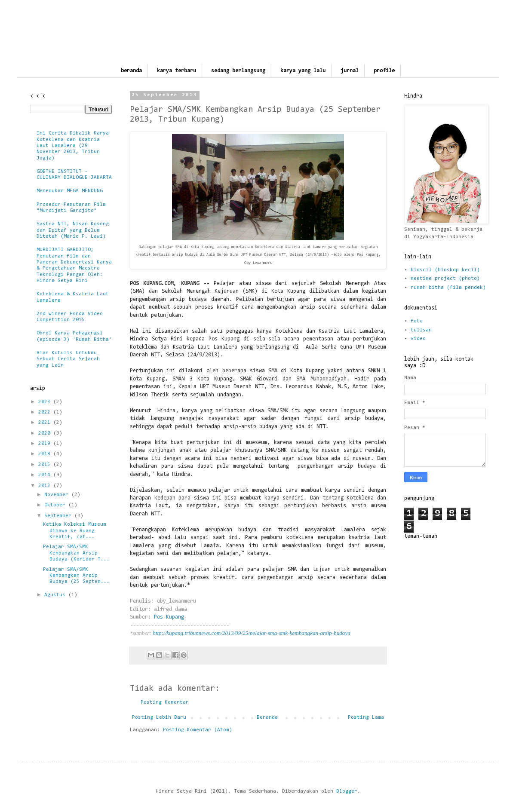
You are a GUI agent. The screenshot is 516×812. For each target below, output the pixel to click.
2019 (46, 444)
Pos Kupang (169, 617)
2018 (46, 454)
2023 (46, 402)
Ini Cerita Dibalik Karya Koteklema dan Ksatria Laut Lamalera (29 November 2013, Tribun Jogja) (73, 146)
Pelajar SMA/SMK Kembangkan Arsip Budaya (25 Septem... (76, 576)
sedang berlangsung (238, 71)
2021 (46, 423)
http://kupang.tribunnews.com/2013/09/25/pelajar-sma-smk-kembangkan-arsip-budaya (252, 633)
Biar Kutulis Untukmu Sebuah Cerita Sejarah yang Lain (68, 359)
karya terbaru (177, 71)
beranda (131, 71)
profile (384, 71)
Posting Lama (366, 717)
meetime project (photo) (445, 279)
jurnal (350, 71)
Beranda (267, 717)
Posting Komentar (165, 702)
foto (417, 321)
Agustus (56, 595)
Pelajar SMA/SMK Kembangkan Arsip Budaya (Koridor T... (76, 553)
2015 (46, 465)
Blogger (347, 791)
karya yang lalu (303, 71)
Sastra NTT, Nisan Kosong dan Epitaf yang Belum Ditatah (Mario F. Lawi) (73, 230)
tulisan (421, 330)
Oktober (56, 505)
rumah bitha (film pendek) (448, 288)
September (59, 516)
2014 (46, 475)
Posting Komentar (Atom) (198, 730)
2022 (46, 412)
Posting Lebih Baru (159, 717)
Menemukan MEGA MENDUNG (70, 191)
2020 (46, 433)
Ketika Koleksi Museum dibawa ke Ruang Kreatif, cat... (75, 531)
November (58, 495)
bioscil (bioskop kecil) (445, 270)
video (418, 339)
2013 (46, 486)
